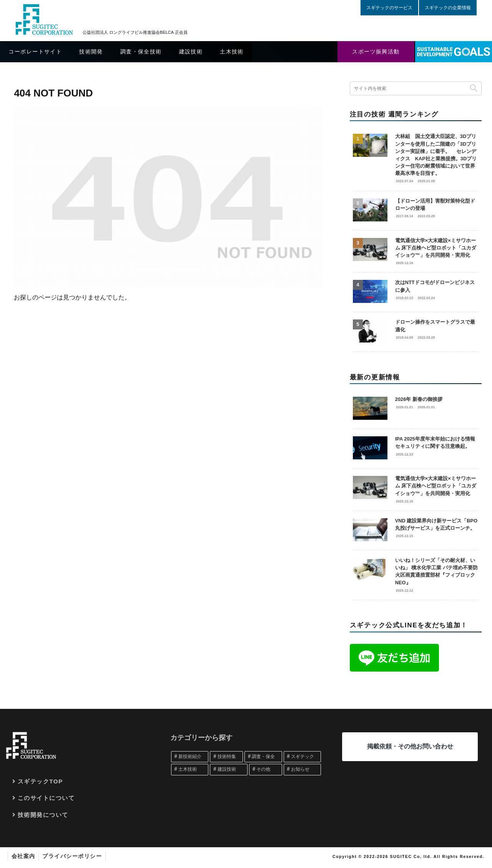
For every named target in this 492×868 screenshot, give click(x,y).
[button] (474, 88)
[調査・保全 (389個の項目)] (263, 757)
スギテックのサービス (389, 8)
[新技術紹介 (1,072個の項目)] (190, 757)
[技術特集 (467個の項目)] (226, 757)
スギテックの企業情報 (448, 8)
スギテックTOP (40, 781)
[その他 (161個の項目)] (266, 770)
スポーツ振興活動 (376, 52)
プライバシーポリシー (74, 856)
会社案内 (24, 856)
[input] (416, 88)
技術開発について (43, 815)
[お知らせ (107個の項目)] (303, 770)
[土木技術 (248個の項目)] (190, 770)
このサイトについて (46, 798)
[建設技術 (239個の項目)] (229, 770)
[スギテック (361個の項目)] (303, 757)
